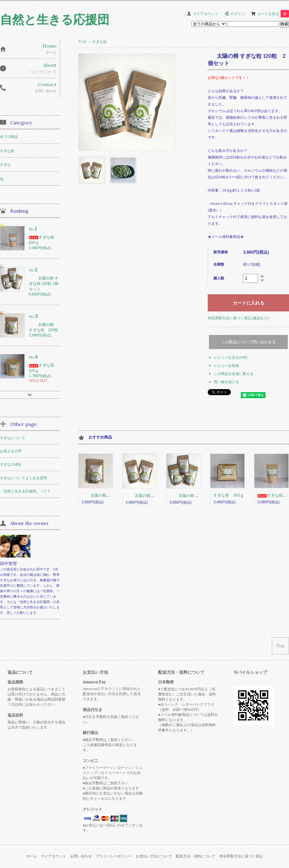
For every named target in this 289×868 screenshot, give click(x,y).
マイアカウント (206, 14)
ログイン (238, 14)
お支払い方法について (154, 856)
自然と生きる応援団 (55, 19)
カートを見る (273, 14)
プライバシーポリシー (114, 856)
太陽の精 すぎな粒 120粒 (111, 495)
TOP (82, 42)
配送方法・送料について (196, 856)
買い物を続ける (226, 382)
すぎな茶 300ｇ (229, 495)
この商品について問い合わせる (248, 342)
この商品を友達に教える (234, 374)
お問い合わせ (81, 856)
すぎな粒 (100, 42)
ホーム (32, 856)
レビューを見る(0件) (231, 357)
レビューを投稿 (226, 365)
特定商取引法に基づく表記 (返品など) (238, 318)
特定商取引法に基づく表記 (241, 856)
